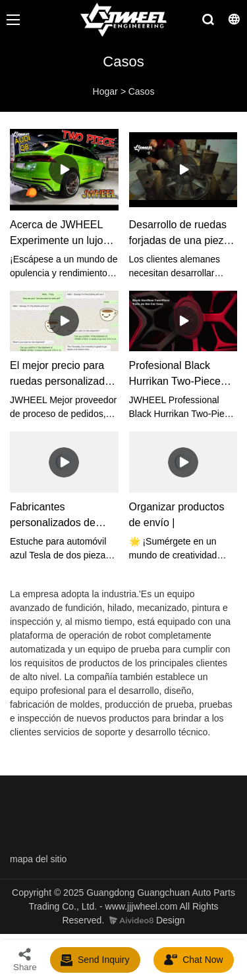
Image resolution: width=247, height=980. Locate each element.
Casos (142, 91)
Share (25, 959)
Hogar (105, 91)
